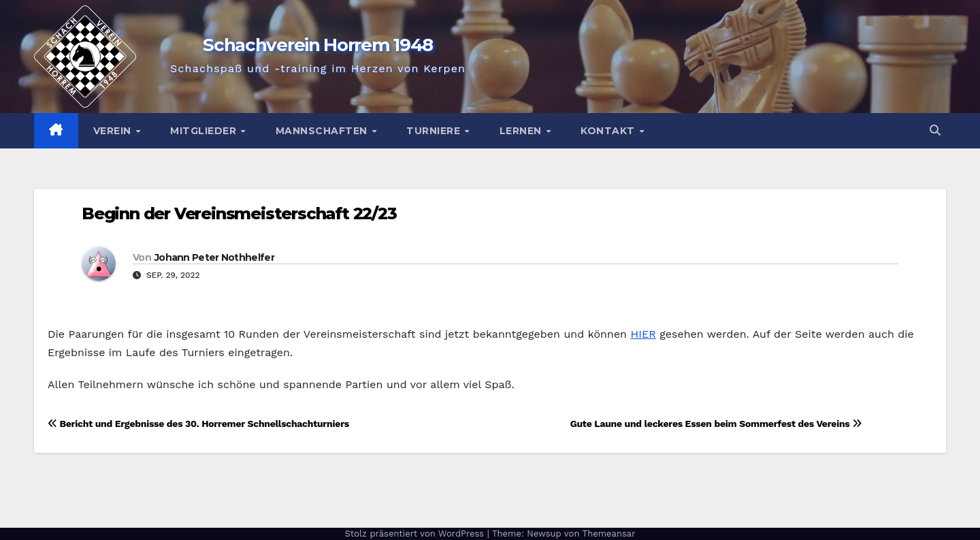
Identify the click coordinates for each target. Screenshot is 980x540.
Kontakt (609, 131)
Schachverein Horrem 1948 (318, 45)
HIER (643, 334)
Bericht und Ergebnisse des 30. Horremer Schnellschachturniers (198, 424)
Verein (114, 131)
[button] (935, 130)
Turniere (435, 131)
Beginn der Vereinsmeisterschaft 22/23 (239, 213)
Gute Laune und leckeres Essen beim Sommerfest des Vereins (716, 424)
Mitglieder (205, 131)
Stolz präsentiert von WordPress (415, 534)
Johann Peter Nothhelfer (214, 257)
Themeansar (609, 534)
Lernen (522, 131)
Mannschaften (323, 131)
